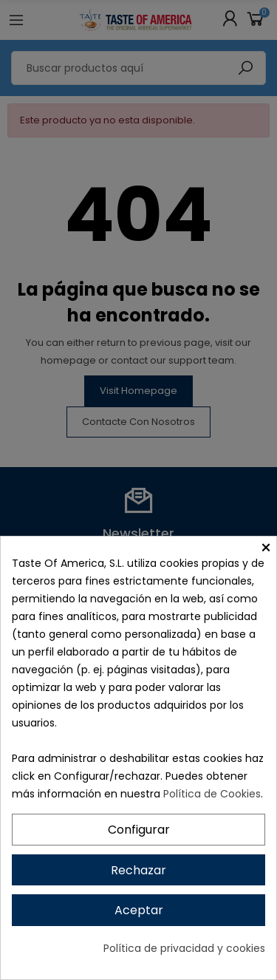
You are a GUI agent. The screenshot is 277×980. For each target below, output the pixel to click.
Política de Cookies (212, 794)
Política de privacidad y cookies (184, 948)
